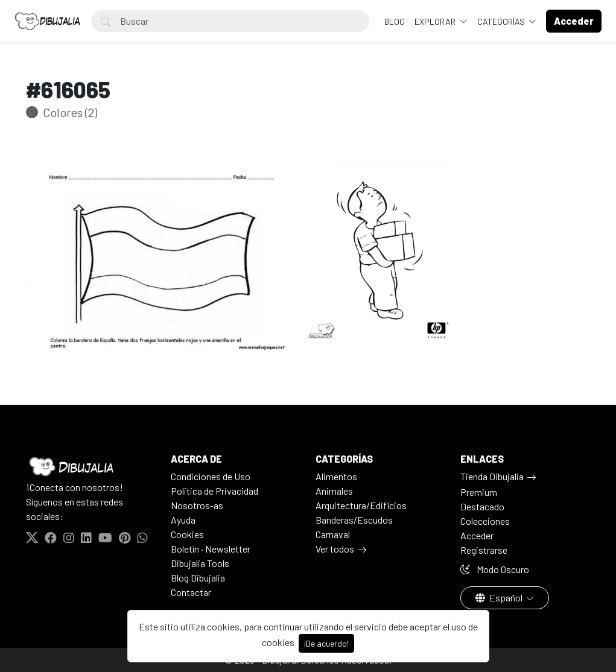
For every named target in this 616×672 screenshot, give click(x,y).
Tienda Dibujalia (492, 476)
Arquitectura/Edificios (361, 505)
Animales (334, 491)
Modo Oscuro (495, 569)
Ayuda (183, 520)
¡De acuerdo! (326, 643)
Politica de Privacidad (214, 491)
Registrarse (484, 550)
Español (500, 598)
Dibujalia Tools (200, 563)
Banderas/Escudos (354, 520)
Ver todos (335, 549)
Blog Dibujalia (198, 578)
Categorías (502, 21)
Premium (479, 492)
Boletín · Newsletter (211, 549)
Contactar (191, 592)
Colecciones (485, 521)
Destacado (482, 506)
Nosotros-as (197, 505)
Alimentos (336, 476)
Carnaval (333, 534)
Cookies (187, 534)
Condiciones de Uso (211, 476)
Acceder (477, 535)
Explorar (436, 21)
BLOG (395, 21)
